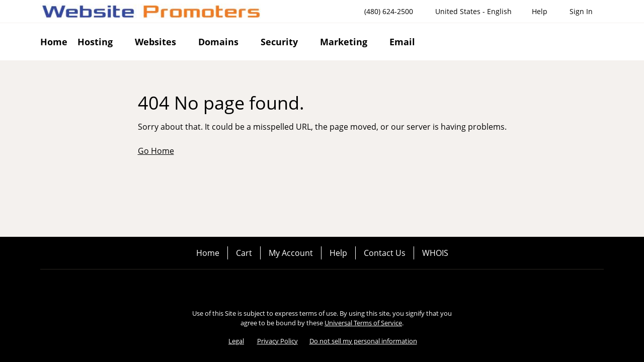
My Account (291, 253)
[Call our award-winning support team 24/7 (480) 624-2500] (540, 11)
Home (208, 253)
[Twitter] (322, 287)
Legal (236, 341)
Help (338, 253)
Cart (244, 253)
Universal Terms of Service (363, 323)
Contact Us (385, 253)
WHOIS (435, 253)
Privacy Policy (277, 341)
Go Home (156, 151)
